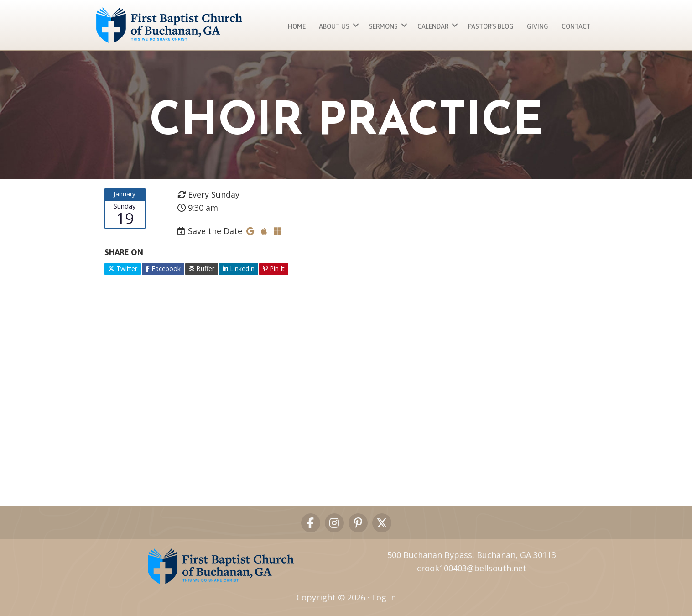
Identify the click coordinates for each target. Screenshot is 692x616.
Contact (576, 26)
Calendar (433, 26)
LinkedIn (239, 269)
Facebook (163, 269)
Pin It (274, 269)
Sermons (383, 26)
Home (297, 26)
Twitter (123, 269)
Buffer (202, 269)
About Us (334, 26)
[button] (356, 25)
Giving (538, 26)
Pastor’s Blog (491, 26)
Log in (384, 597)
